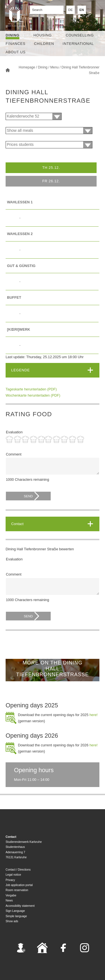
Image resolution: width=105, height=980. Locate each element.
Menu (55, 67)
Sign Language (15, 911)
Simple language (16, 916)
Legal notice (13, 875)
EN (82, 10)
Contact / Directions (18, 870)
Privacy (10, 880)
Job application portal (19, 885)
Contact (17, 524)
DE (71, 10)
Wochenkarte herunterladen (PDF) (33, 395)
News (9, 900)
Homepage (27, 67)
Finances (16, 44)
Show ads (12, 921)
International (78, 44)
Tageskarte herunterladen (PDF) (31, 389)
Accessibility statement (20, 906)
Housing (43, 35)
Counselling (80, 35)
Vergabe (11, 895)
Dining (12, 35)
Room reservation (17, 890)
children (44, 44)
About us (16, 52)
